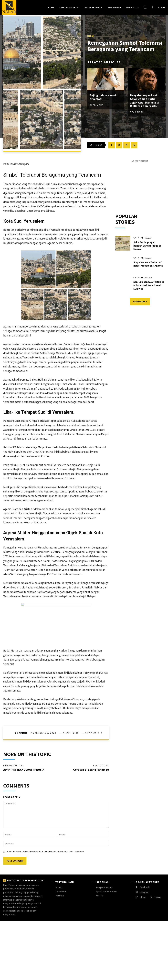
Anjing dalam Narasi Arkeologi (103, 97)
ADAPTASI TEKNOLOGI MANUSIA (24, 770)
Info (91, 36)
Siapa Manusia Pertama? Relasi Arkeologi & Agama (148, 264)
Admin (23, 733)
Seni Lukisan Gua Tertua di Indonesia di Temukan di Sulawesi (149, 285)
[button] (145, 7)
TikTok (143, 897)
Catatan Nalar (143, 238)
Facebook (144, 887)
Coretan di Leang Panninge (91, 770)
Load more (140, 301)
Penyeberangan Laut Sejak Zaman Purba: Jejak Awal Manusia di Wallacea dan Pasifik (145, 101)
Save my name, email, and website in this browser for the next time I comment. (46, 852)
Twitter (158, 897)
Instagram (144, 892)
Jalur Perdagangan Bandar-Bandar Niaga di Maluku (147, 246)
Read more (97, 105)
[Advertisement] (140, 183)
